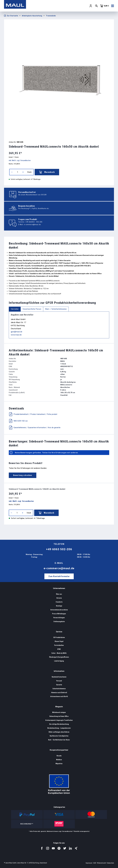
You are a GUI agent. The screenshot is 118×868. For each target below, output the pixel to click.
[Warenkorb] (104, 6)
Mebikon (59, 760)
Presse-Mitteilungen (59, 614)
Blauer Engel (59, 641)
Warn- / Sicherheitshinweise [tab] (56, 309)
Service (59, 632)
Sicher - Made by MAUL (59, 653)
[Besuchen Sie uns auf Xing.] (76, 848)
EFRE (59, 649)
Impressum (89, 863)
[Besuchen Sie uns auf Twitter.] (65, 848)
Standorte (59, 602)
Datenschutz (110, 863)
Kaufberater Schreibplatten (59, 736)
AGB (95, 863)
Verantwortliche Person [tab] (32, 309)
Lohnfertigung (59, 661)
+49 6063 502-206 (59, 549)
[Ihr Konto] (91, 6)
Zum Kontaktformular (59, 576)
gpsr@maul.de (17, 332)
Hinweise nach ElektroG (59, 693)
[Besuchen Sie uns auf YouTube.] (53, 848)
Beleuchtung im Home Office (59, 716)
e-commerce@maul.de (32, 224)
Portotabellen (59, 645)
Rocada (59, 756)
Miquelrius (59, 764)
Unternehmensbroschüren (59, 610)
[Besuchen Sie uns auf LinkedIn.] (70, 848)
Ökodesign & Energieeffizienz (59, 657)
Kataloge (59, 606)
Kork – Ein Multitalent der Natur (59, 740)
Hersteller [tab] (15, 309)
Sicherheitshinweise (59, 689)
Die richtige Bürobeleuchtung (59, 724)
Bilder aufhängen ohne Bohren (59, 732)
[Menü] (112, 6)
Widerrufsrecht (101, 863)
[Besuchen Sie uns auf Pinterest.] (59, 848)
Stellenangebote (59, 622)
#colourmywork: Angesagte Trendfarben (59, 720)
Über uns (59, 594)
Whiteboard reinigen (59, 712)
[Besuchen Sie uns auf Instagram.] (48, 848)
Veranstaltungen (59, 618)
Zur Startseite (11, 16)
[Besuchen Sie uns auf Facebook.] (42, 848)
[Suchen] (96, 6)
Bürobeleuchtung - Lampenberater (59, 728)
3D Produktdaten (59, 637)
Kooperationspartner (59, 750)
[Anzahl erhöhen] (23, 172)
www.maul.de (16, 335)
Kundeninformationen (59, 677)
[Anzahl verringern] (12, 172)
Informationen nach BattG (59, 696)
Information (59, 671)
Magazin (59, 707)
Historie (59, 598)
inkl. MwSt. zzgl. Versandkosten (20, 160)
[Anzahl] (17, 172)
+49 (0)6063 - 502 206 (34, 222)
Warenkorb (47, 172)
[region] (59, 79)
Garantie (59, 685)
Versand (59, 681)
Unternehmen (59, 588)
